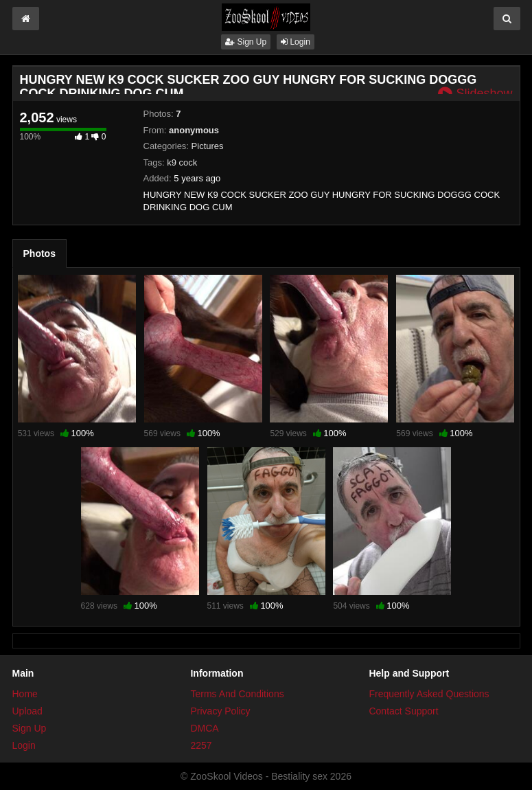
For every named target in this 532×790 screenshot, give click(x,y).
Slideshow (475, 94)
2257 (201, 745)
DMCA (204, 728)
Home (25, 694)
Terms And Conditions (237, 694)
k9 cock (182, 162)
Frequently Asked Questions (429, 694)
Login (296, 42)
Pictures (208, 146)
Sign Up (246, 42)
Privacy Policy (220, 711)
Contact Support (403, 711)
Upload (27, 711)
